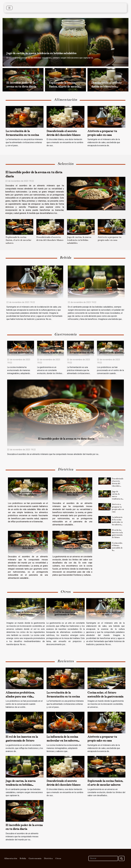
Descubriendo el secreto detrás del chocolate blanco (106, 87)
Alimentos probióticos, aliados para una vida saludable (28, 494)
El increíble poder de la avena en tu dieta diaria (66, 439)
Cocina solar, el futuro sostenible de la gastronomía (117, 548)
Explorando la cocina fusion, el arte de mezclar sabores (65, 87)
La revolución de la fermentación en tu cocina (81, 352)
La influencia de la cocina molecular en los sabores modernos (21, 352)
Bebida (23, 858)
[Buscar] (103, 858)
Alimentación (11, 858)
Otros (58, 858)
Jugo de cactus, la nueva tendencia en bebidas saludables (41, 53)
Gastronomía (35, 858)
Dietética (48, 858)
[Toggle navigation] (9, 8)
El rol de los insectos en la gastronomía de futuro (117, 534)
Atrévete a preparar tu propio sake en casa (35, 290)
